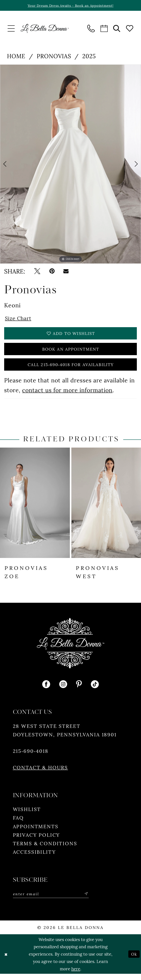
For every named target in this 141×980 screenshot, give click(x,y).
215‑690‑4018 (31, 757)
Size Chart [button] (19, 319)
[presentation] (35, 509)
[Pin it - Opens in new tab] (52, 272)
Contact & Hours (41, 773)
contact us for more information (67, 395)
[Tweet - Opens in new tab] (37, 272)
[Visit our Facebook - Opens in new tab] (46, 690)
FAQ (18, 823)
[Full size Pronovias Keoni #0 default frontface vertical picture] (70, 165)
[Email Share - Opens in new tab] (66, 272)
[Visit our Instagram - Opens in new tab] (63, 690)
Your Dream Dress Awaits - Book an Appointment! (70, 6)
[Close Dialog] (6, 960)
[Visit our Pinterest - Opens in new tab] (79, 690)
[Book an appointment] (104, 29)
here (76, 975)
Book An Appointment (71, 352)
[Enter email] (55, 900)
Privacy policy (36, 840)
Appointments (36, 832)
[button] (11, 29)
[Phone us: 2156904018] (91, 29)
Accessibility (34, 858)
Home (16, 56)
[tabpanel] (70, 165)
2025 (89, 56)
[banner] (45, 29)
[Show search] (117, 29)
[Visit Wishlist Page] (130, 29)
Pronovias (54, 56)
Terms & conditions (45, 849)
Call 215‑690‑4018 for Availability (71, 370)
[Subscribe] (94, 900)
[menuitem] (11, 29)
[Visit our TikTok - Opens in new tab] (95, 690)
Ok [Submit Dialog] (133, 960)
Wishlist (27, 815)
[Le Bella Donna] (71, 649)
